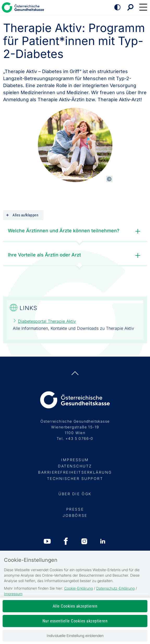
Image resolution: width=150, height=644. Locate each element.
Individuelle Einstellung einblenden (75, 636)
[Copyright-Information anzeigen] (109, 179)
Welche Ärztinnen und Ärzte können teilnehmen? (75, 231)
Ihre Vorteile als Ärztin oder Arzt (75, 256)
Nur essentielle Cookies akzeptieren (75, 621)
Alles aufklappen (22, 215)
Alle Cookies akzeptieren (75, 606)
